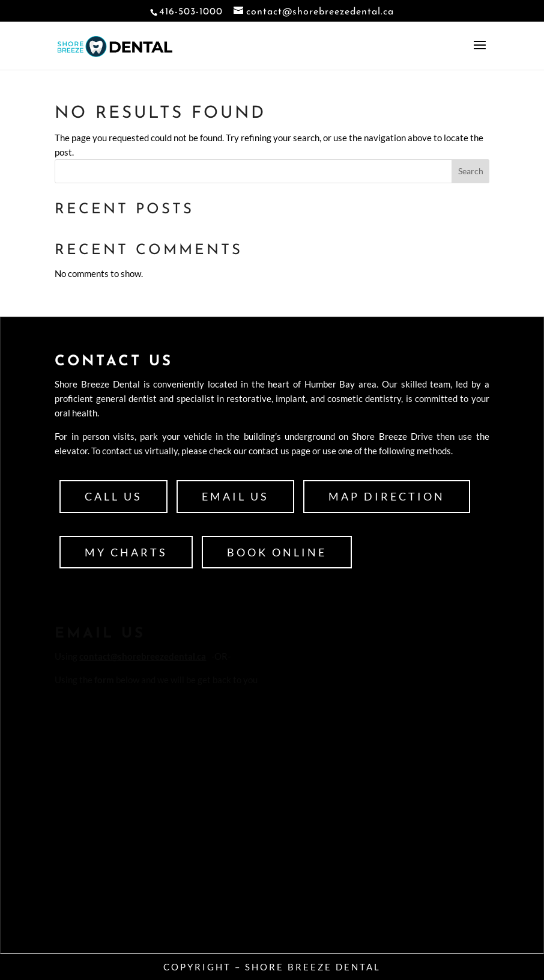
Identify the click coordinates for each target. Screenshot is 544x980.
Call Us (113, 496)
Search (471, 171)
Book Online (277, 552)
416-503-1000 (191, 12)
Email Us (235, 496)
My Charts (126, 552)
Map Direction (387, 496)
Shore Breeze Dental (313, 967)
